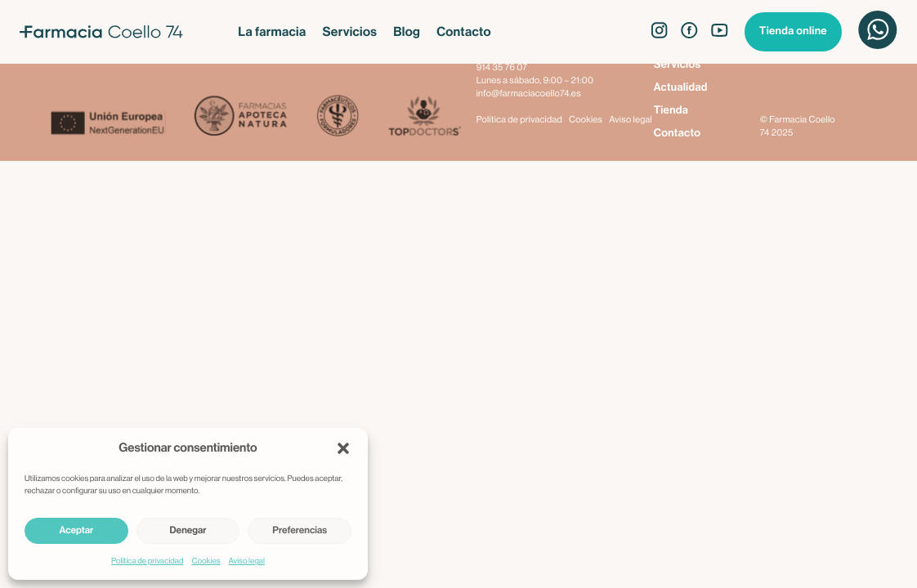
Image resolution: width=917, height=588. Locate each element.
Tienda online (793, 31)
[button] (343, 448)
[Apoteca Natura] (241, 117)
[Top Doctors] (424, 117)
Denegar (188, 531)
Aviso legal (247, 561)
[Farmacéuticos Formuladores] (337, 117)
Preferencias (300, 531)
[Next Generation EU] (122, 125)
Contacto (464, 32)
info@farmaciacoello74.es (529, 94)
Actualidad (681, 88)
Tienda (671, 111)
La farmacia (272, 32)
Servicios (349, 32)
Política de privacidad (147, 561)
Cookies (206, 561)
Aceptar (76, 531)
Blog (407, 32)
